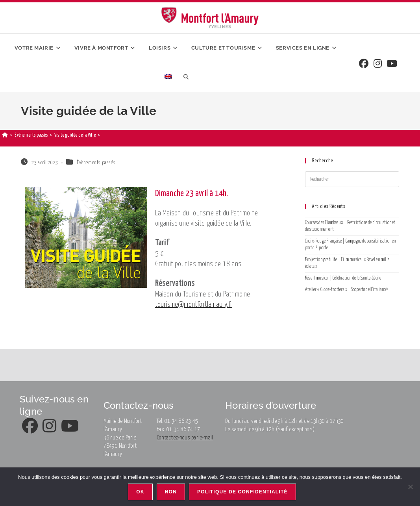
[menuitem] (168, 77)
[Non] (410, 487)
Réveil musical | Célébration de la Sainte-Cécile (343, 278)
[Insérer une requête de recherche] (352, 179)
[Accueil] (5, 135)
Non (171, 492)
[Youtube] (392, 64)
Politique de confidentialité (242, 492)
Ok (140, 492)
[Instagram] (378, 64)
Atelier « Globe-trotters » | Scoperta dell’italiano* (347, 290)
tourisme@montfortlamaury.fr (194, 305)
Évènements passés (96, 163)
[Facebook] (364, 64)
